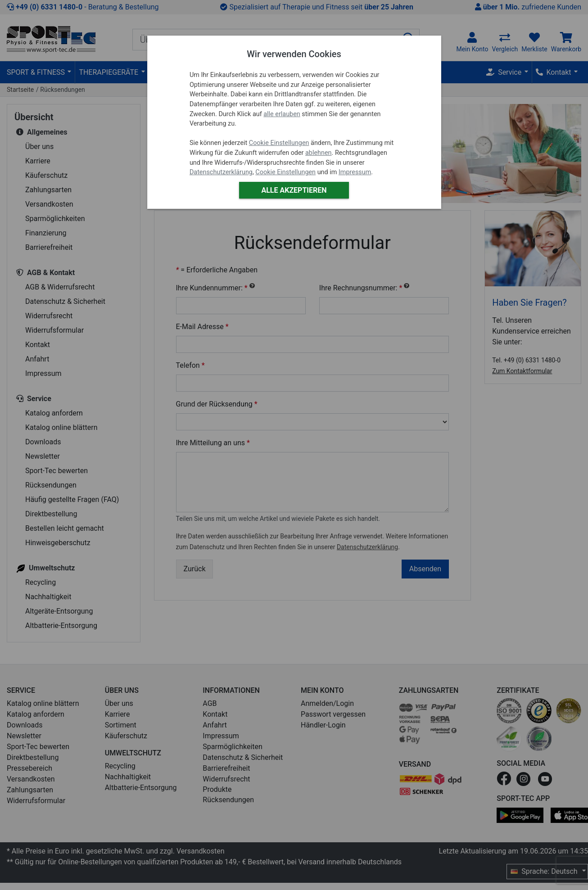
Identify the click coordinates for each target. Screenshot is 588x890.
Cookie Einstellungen (279, 143)
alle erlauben (282, 114)
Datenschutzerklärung (221, 172)
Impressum (355, 172)
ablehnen (319, 153)
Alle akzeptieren (294, 190)
